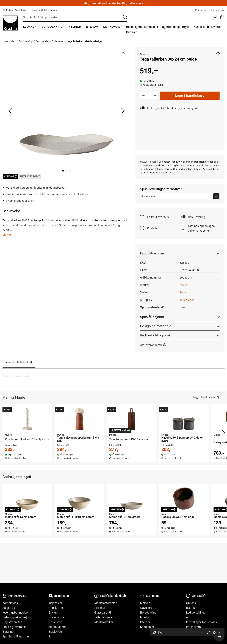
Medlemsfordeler (105, 603)
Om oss (191, 603)
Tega (183, 292)
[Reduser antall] (143, 96)
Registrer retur (12, 622)
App (189, 617)
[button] (218, 54)
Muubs (144, 54)
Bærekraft (193, 608)
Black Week (56, 632)
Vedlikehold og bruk (155, 335)
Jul (50, 636)
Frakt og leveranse (14, 627)
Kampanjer (151, 27)
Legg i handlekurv (190, 95)
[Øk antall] (155, 96)
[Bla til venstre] (10, 111)
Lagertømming (170, 27)
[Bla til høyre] (123, 111)
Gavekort (146, 608)
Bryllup (187, 27)
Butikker (132, 32)
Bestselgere (134, 27)
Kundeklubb (201, 27)
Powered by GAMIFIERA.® (16, 376)
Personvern (193, 627)
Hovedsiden (9, 41)
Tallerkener (58, 41)
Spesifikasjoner (152, 317)
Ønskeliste (55, 622)
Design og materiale (156, 326)
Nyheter (216, 27)
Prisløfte (152, 228)
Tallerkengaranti (105, 617)
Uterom (145, 622)
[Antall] (149, 96)
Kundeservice (218, 10)
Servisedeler (42, 41)
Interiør (145, 617)
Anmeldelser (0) (19, 362)
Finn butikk (201, 10)
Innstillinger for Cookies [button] (201, 622)
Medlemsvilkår (104, 622)
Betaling (8, 632)
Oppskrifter (56, 608)
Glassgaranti (103, 612)
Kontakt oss (10, 603)
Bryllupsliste (56, 617)
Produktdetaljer (152, 253)
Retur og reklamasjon (16, 617)
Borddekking (26, 41)
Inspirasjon (56, 603)
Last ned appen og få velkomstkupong (201, 228)
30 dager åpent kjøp (14, 10)
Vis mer (7, 235)
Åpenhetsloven (196, 632)
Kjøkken (145, 603)
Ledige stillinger (196, 612)
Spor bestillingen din (16, 636)
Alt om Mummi (58, 627)
